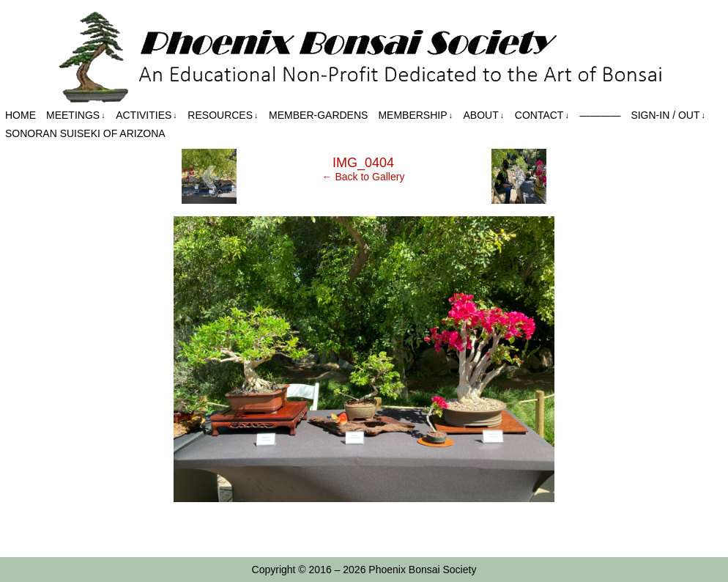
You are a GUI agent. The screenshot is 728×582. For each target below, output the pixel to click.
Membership (415, 115)
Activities (146, 115)
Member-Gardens (318, 115)
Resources (223, 115)
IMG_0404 (363, 163)
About (484, 115)
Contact (542, 115)
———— (600, 115)
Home (21, 115)
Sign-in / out (668, 115)
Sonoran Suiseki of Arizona (85, 133)
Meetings (76, 115)
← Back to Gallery (364, 177)
